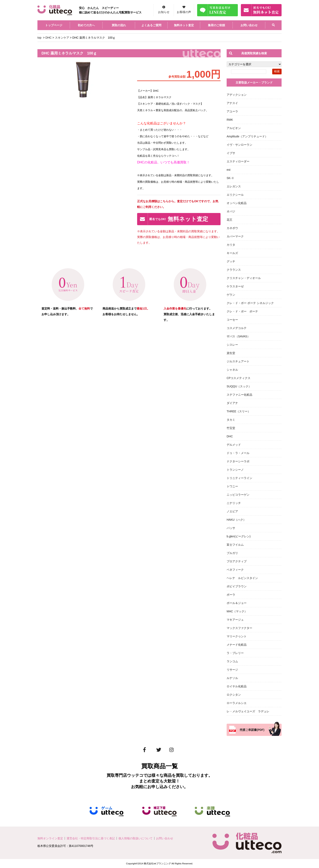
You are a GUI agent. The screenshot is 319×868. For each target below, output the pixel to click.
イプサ (231, 153)
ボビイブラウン (237, 586)
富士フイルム (235, 545)
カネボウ (232, 228)
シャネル (232, 370)
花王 (229, 220)
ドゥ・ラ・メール (238, 453)
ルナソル (232, 678)
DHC (48, 38)
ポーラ (231, 595)
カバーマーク (235, 236)
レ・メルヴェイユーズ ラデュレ (248, 711)
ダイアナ (232, 403)
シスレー (232, 345)
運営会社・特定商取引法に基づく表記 (91, 838)
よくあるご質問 (151, 25)
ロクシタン (234, 695)
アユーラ (232, 111)
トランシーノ (235, 470)
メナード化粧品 (237, 645)
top (39, 38)
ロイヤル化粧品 (237, 686)
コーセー (232, 320)
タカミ (231, 420)
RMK (230, 120)
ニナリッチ (234, 503)
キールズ (232, 253)
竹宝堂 (231, 428)
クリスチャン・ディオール (244, 278)
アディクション (237, 95)
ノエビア (232, 511)
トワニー (232, 486)
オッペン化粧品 (237, 203)
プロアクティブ (237, 561)
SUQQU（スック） (239, 386)
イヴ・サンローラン (239, 145)
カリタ (231, 245)
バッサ (231, 528)
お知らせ (164, 12)
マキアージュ (235, 620)
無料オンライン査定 (50, 838)
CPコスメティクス (239, 378)
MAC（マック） (237, 611)
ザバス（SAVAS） (238, 336)
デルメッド (234, 445)
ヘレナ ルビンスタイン (242, 578)
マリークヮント (237, 636)
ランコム (232, 661)
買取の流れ (119, 25)
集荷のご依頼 (216, 25)
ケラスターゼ (235, 286)
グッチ (231, 261)
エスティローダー (238, 161)
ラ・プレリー (235, 653)
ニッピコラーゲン (238, 495)
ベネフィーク (235, 570)
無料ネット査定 (184, 25)
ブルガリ (232, 553)
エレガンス (234, 186)
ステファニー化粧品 (239, 395)
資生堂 (231, 353)
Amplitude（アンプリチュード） (247, 136)
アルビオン (234, 128)
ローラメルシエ (237, 703)
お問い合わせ (249, 25)
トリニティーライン (239, 478)
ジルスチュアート (238, 361)
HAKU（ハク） (236, 520)
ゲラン (231, 295)
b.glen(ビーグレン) (239, 536)
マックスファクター (239, 628)
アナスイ (232, 103)
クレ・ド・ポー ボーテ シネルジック (250, 303)
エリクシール (235, 195)
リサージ (232, 670)
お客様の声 (184, 12)
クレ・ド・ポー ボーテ (242, 311)
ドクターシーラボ (238, 461)
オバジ (231, 211)
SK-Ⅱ (230, 178)
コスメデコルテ (237, 328)
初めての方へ (86, 25)
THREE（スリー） (239, 411)
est (229, 170)
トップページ (54, 25)
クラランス (234, 270)
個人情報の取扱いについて (135, 838)
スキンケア (62, 38)
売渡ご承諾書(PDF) (252, 730)
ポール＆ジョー (237, 603)
